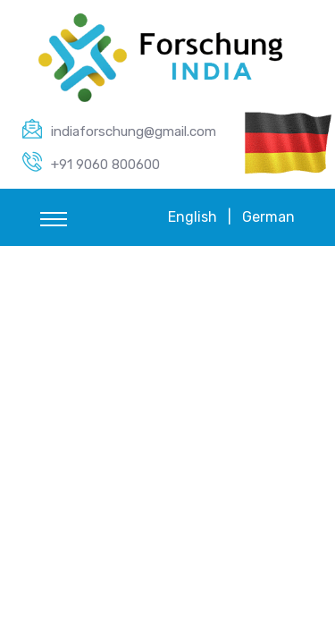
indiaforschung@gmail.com (134, 131)
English (193, 217)
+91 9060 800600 (105, 165)
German (268, 217)
